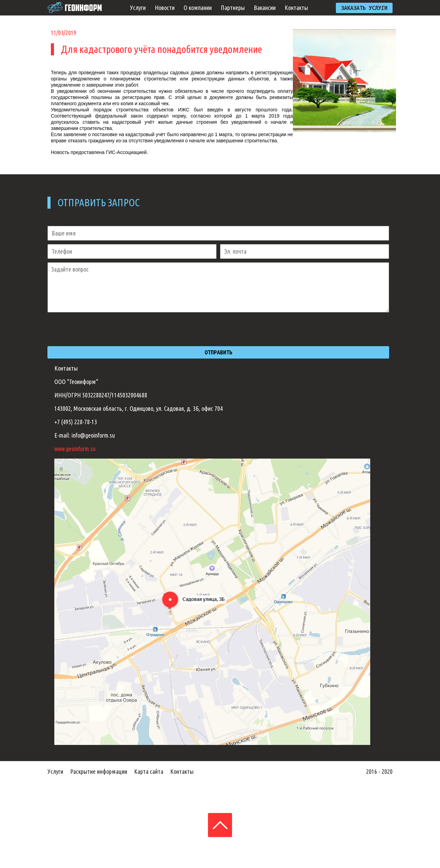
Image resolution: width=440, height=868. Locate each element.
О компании (198, 8)
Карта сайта (149, 771)
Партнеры (233, 8)
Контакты (296, 8)
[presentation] (100, 329)
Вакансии (265, 8)
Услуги (138, 8)
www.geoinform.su (75, 449)
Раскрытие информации (99, 771)
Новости (165, 8)
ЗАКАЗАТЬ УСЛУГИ (364, 8)
